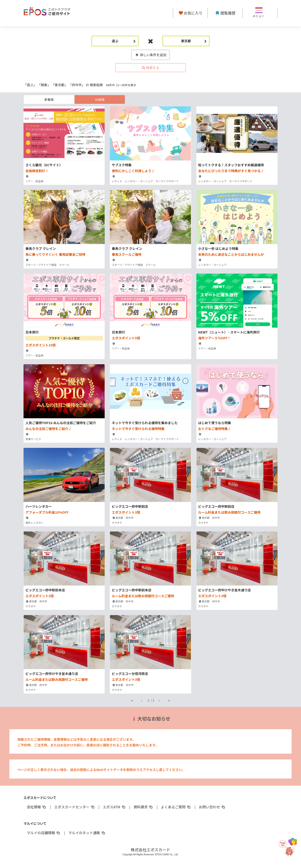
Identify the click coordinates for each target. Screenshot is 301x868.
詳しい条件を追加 (151, 55)
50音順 (100, 99)
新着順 (49, 99)
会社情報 (37, 807)
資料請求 (143, 807)
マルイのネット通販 (87, 833)
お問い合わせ (212, 807)
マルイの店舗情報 (44, 833)
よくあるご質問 (176, 807)
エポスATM (114, 807)
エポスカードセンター (75, 807)
